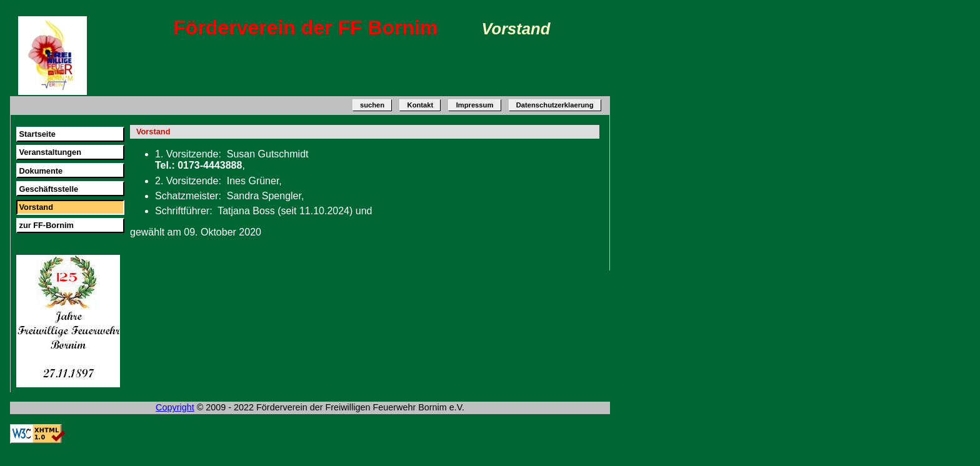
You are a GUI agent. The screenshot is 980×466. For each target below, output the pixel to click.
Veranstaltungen (50, 152)
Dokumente (41, 171)
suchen (372, 106)
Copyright (175, 407)
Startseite (37, 134)
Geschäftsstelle (48, 189)
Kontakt (421, 106)
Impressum (475, 106)
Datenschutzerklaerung (555, 106)
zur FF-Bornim (46, 225)
